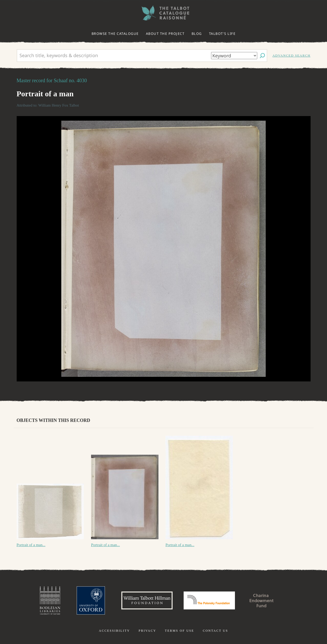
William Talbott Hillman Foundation (147, 600)
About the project (165, 34)
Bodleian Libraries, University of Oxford (50, 600)
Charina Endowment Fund (262, 600)
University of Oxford (91, 600)
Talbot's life (222, 34)
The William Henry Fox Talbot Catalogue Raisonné (164, 13)
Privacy (147, 631)
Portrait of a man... (31, 545)
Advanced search (291, 55)
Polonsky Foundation (209, 600)
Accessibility (115, 631)
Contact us (216, 631)
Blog (197, 34)
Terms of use (180, 631)
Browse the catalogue (115, 34)
